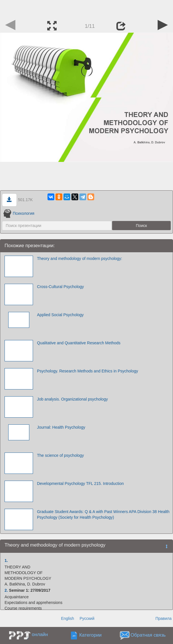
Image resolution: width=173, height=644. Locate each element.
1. (6, 560)
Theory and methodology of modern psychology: (80, 259)
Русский (87, 618)
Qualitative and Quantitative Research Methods (79, 343)
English (67, 618)
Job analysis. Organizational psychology (72, 399)
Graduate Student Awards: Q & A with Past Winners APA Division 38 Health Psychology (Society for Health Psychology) (103, 514)
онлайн (40, 634)
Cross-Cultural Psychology (60, 287)
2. (6, 590)
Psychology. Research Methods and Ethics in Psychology (87, 371)
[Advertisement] (86, 9)
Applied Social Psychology (60, 315)
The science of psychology (60, 455)
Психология (19, 213)
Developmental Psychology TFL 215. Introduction (80, 483)
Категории (91, 635)
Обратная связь (148, 635)
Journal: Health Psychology (61, 427)
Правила (163, 618)
